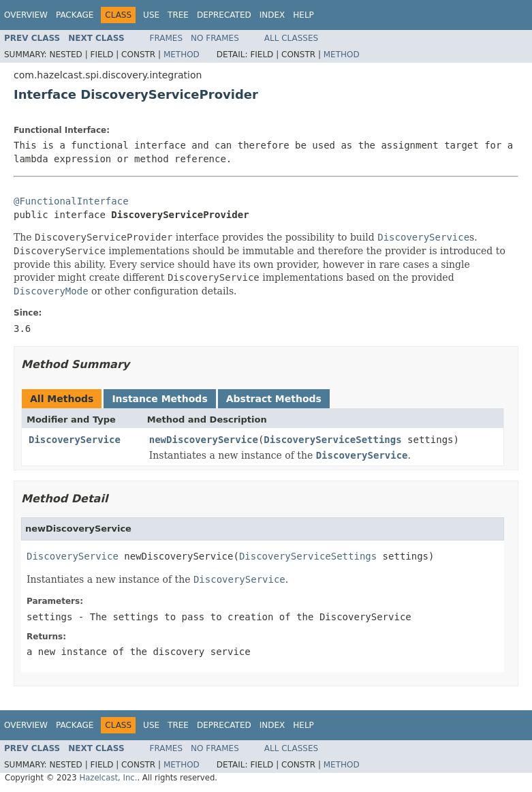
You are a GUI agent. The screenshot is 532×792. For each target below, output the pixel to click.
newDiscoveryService (204, 440)
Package (75, 15)
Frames (167, 38)
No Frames (215, 38)
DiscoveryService (75, 440)
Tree (178, 15)
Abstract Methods (274, 399)
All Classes (291, 38)
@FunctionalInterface (71, 201)
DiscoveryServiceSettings (332, 440)
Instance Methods (159, 399)
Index (272, 15)
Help (303, 15)
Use (151, 15)
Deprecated (224, 15)
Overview (26, 15)
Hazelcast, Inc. (108, 778)
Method (182, 55)
